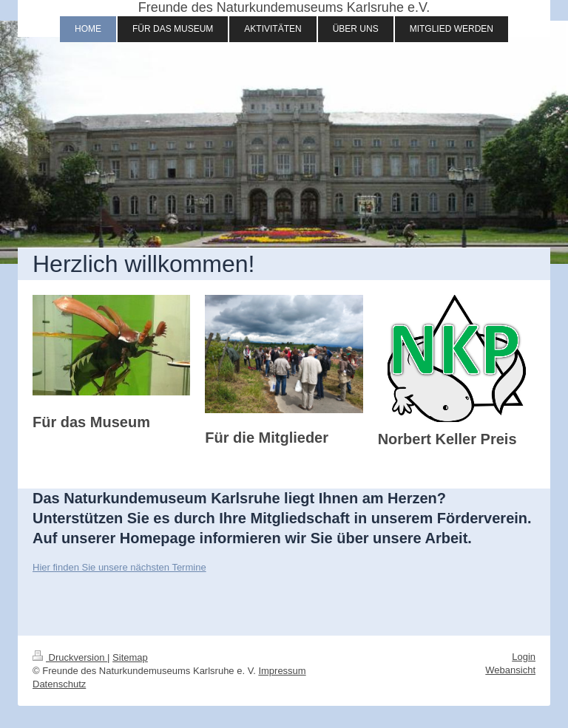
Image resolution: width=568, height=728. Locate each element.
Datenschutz (59, 684)
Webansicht (510, 670)
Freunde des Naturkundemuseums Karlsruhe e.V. (284, 7)
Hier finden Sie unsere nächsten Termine (119, 567)
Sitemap (130, 657)
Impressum (282, 671)
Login (524, 657)
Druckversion (70, 657)
